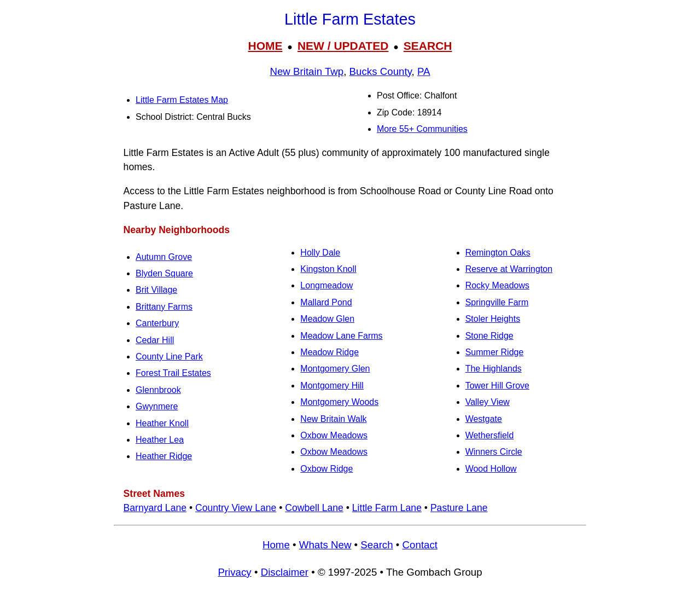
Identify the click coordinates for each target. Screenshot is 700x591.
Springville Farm (497, 302)
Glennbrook (158, 390)
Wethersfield (490, 435)
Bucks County (381, 71)
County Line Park (169, 357)
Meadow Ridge (329, 352)
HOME (265, 46)
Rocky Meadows (497, 285)
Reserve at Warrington (509, 269)
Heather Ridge (164, 456)
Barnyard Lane (155, 508)
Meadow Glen (327, 319)
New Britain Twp (307, 71)
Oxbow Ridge (326, 469)
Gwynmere (157, 406)
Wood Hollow (491, 469)
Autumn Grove (164, 257)
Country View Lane (236, 508)
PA (424, 71)
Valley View (488, 402)
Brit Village (156, 290)
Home (276, 545)
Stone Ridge (489, 336)
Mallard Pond (326, 302)
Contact (420, 545)
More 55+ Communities (422, 129)
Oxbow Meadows (334, 435)
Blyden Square (164, 273)
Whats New (325, 545)
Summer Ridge (495, 352)
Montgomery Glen (335, 369)
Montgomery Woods (339, 402)
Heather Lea (160, 440)
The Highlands (494, 369)
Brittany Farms (164, 307)
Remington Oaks (498, 253)
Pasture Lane (459, 508)
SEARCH (428, 46)
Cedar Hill (155, 340)
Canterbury (157, 323)
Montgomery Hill (332, 386)
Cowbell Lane (314, 508)
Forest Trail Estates (173, 373)
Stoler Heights (493, 319)
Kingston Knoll (328, 269)
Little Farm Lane (387, 508)
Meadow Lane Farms (341, 336)
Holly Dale (320, 253)
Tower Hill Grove (497, 386)
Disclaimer (285, 572)
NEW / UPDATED (343, 46)
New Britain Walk (333, 419)
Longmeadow (326, 285)
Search (377, 545)
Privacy (234, 572)
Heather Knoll (162, 423)
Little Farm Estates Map (182, 100)
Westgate (484, 419)
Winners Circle (494, 452)
